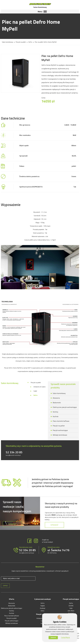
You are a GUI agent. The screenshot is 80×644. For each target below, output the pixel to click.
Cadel (35, 391)
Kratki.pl (43, 608)
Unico (42, 611)
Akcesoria (56, 398)
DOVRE (71, 606)
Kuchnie (56, 416)
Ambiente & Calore (40, 387)
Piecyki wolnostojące (60, 430)
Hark (71, 608)
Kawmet (71, 613)
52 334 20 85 (14, 452)
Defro (30, 42)
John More (71, 611)
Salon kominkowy (8, 42)
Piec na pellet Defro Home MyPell (46, 42)
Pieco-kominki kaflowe (61, 421)
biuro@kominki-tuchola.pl (13, 455)
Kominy (55, 412)
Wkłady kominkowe (60, 435)
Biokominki (57, 403)
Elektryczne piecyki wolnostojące (65, 407)
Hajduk (42, 606)
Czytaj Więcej (65, 637)
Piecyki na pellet (21, 42)
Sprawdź (13, 524)
